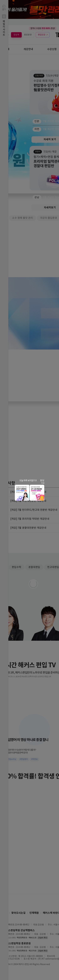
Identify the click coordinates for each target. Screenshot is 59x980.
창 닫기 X (42, 482)
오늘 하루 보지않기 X (28, 481)
